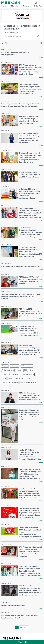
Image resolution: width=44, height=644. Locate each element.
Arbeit (38, 374)
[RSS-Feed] (41, 43)
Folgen (22, 642)
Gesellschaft (19, 378)
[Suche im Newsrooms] (22, 36)
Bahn (4, 378)
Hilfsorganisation (27, 366)
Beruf (10, 378)
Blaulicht (14, 6)
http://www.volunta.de (11, 32)
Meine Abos (38, 6)
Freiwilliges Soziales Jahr (11, 374)
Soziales (5, 366)
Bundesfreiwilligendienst (28, 383)
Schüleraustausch (28, 374)
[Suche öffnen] (36, 3)
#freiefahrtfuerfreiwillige (10, 383)
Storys (4, 6)
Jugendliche (15, 366)
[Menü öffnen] (41, 3)
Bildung (19, 370)
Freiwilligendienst (8, 370)
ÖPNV (28, 378)
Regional (26, 6)
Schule (32, 370)
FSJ (26, 370)
